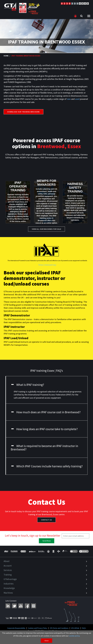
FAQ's (84, 628)
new (69, 99)
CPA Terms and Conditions (59, 628)
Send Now (47, 541)
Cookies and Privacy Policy (38, 628)
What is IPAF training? (27, 385)
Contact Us (46, 520)
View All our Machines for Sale (46, 229)
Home (6, 56)
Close (46, 641)
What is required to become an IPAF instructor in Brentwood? (44, 448)
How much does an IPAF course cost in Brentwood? (46, 412)
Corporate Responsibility (16, 628)
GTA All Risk (75, 628)
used (77, 99)
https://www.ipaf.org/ (47, 265)
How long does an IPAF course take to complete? (44, 429)
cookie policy (74, 636)
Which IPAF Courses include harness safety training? (47, 466)
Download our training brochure (23, 112)
